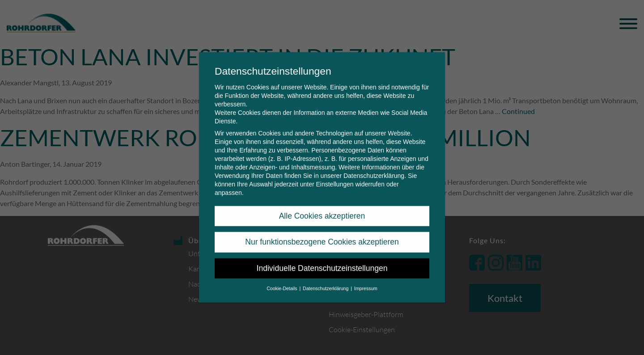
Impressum (366, 281)
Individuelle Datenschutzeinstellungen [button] (322, 261)
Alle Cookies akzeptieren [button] (322, 209)
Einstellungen (335, 177)
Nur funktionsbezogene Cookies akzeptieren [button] (322, 235)
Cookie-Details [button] (282, 281)
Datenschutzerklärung (374, 169)
